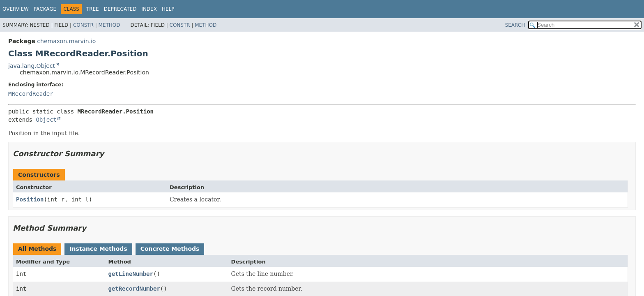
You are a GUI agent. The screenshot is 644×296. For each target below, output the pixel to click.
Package (45, 9)
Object (46, 120)
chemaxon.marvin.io (66, 41)
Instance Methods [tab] (98, 249)
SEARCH (515, 25)
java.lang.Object (32, 66)
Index (149, 9)
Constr (83, 25)
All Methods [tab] (37, 249)
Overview (16, 9)
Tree (93, 9)
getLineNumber (131, 274)
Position (30, 199)
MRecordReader (31, 94)
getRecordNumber (134, 289)
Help (168, 9)
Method (109, 25)
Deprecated (120, 9)
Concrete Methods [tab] (170, 249)
